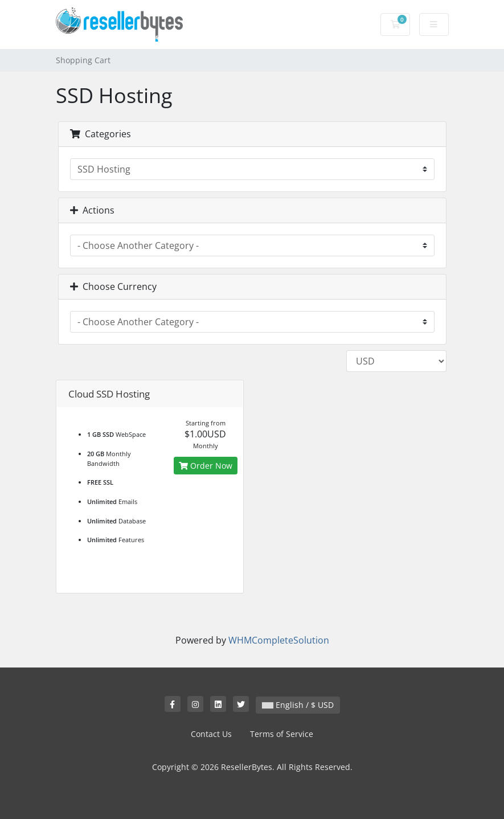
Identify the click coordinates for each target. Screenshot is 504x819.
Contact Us (211, 734)
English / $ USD (298, 705)
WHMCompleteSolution (279, 640)
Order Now (206, 466)
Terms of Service (282, 734)
